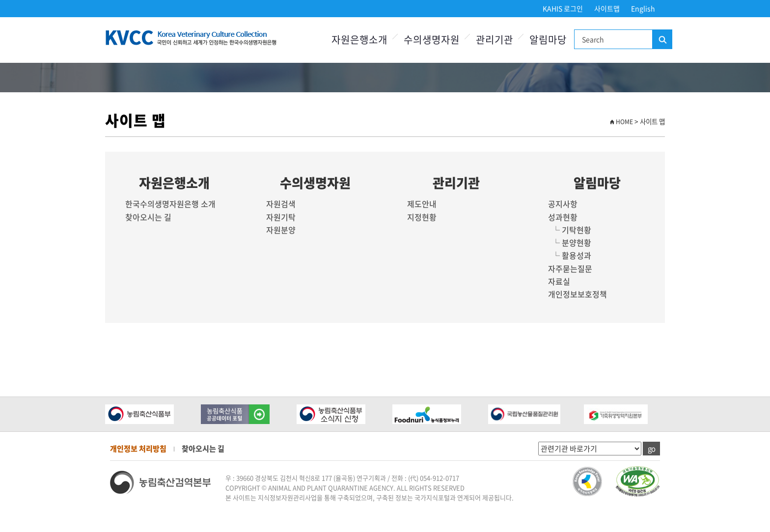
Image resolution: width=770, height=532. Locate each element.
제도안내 (422, 204)
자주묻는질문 (570, 268)
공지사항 (563, 204)
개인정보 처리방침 (138, 449)
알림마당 (548, 40)
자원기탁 (281, 217)
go (651, 449)
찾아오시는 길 (148, 217)
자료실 (559, 281)
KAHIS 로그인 (563, 8)
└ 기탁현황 (570, 230)
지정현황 (422, 217)
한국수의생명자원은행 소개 (170, 204)
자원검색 (281, 204)
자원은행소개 (359, 40)
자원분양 (281, 230)
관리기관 (495, 40)
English (643, 8)
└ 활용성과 (570, 255)
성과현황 (563, 217)
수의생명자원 (432, 40)
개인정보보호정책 (577, 294)
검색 (662, 40)
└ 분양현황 (570, 242)
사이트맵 (607, 8)
